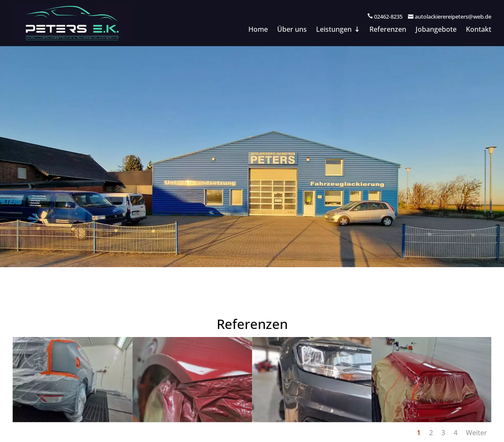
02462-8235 (388, 17)
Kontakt (479, 30)
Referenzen (388, 30)
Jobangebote (436, 30)
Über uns (292, 30)
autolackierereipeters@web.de (453, 17)
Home (258, 30)
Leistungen (334, 30)
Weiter (476, 433)
